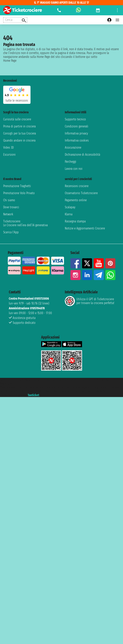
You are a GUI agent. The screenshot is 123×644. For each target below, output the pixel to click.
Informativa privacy (76, 133)
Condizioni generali (77, 126)
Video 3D (8, 147)
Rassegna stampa (75, 221)
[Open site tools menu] (117, 10)
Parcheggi (71, 162)
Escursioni (9, 155)
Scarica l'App (11, 232)
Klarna (69, 214)
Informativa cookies (77, 140)
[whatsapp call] (78, 10)
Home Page (10, 61)
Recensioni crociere (77, 186)
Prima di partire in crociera (19, 126)
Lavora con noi (74, 169)
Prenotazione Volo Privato (19, 193)
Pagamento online (76, 200)
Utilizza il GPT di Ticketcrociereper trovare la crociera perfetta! (89, 301)
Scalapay (70, 207)
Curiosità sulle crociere (17, 119)
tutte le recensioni (17, 101)
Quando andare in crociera (19, 140)
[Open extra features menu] (15, 20)
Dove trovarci (11, 207)
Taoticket (33, 395)
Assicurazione (73, 147)
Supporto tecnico (75, 119)
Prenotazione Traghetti (17, 186)
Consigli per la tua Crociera (20, 133)
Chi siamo (9, 200)
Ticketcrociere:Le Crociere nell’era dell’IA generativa (25, 223)
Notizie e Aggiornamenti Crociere (85, 228)
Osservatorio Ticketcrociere (81, 193)
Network (8, 214)
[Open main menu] (117, 20)
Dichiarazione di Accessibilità (82, 155)
